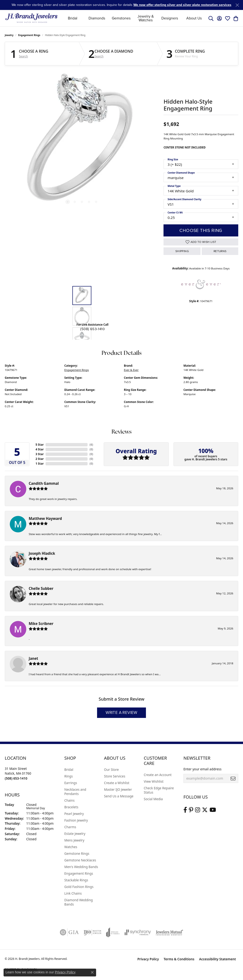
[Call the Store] (16, 778)
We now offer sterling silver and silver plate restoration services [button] (182, 5)
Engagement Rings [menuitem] (79, 873)
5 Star (40, 445)
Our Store (111, 770)
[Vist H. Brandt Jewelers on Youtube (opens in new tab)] (213, 810)
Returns (220, 251)
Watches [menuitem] (71, 847)
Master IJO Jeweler (118, 789)
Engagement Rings (29, 35)
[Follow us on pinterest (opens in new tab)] (191, 810)
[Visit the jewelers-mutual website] (169, 932)
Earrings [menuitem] (71, 783)
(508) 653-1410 (92, 329)
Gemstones (121, 18)
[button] (211, 18)
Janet (33, 658)
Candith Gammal (44, 483)
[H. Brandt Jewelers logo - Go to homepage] (31, 18)
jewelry (9, 35)
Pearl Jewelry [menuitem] (74, 814)
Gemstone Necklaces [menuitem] (80, 860)
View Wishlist (154, 781)
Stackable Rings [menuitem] (76, 880)
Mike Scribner (41, 624)
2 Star (40, 459)
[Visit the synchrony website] (138, 932)
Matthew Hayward (45, 518)
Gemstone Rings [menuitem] (77, 853)
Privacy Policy (148, 959)
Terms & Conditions (179, 959)
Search (23, 56)
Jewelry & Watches (146, 18)
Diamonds (97, 18)
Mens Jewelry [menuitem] (74, 840)
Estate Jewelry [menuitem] (75, 834)
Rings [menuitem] (68, 776)
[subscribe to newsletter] (233, 778)
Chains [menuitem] (69, 800)
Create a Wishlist (117, 783)
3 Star (40, 454)
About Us (194, 18)
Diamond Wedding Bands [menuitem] (79, 902)
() (91, 445)
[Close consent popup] (92, 972)
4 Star (40, 449)
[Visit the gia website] (69, 932)
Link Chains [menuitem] (73, 893)
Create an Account (158, 775)
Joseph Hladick (42, 553)
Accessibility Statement (217, 959)
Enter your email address (202, 769)
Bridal (73, 18)
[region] (82, 141)
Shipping (182, 251)
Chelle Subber (41, 588)
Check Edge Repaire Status (159, 790)
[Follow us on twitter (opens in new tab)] (205, 810)
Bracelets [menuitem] (71, 807)
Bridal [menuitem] (69, 770)
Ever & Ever (131, 370)
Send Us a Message (119, 796)
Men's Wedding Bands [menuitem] (81, 867)
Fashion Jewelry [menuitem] (76, 820)
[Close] (237, 5)
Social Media (153, 799)
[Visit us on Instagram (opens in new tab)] (198, 810)
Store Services (115, 776)
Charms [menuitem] (70, 827)
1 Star (40, 464)
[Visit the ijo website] (92, 932)
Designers (170, 18)
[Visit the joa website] (113, 932)
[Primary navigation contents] (133, 18)
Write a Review (121, 713)
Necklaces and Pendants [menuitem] (75, 792)
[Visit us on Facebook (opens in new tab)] (185, 810)
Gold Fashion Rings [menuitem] (79, 887)
